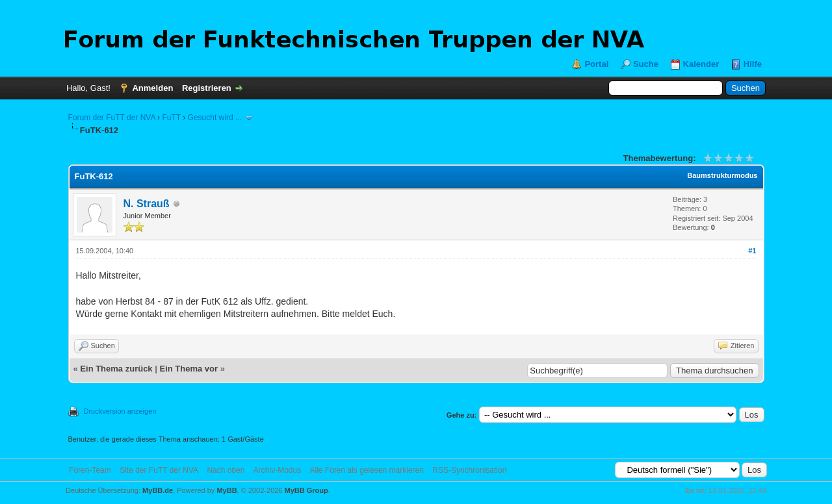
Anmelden (152, 88)
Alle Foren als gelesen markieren (367, 470)
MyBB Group (306, 490)
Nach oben (226, 470)
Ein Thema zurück (116, 369)
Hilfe (753, 64)
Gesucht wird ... (215, 118)
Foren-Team (90, 470)
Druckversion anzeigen (120, 411)
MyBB (227, 490)
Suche (646, 64)
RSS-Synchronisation (469, 470)
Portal (596, 64)
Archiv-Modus (277, 470)
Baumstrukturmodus (722, 175)
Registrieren (207, 88)
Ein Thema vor (188, 369)
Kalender (701, 64)
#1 (752, 251)
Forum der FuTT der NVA (112, 118)
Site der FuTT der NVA (159, 470)
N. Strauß (147, 204)
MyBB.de (158, 490)
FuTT (171, 118)
